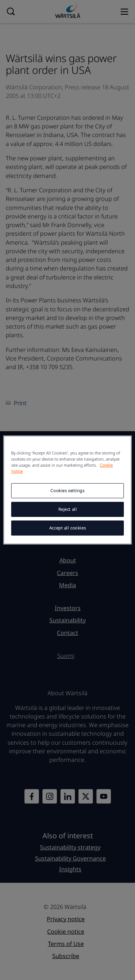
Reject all (68, 509)
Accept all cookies (67, 528)
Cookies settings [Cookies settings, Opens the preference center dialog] (67, 491)
